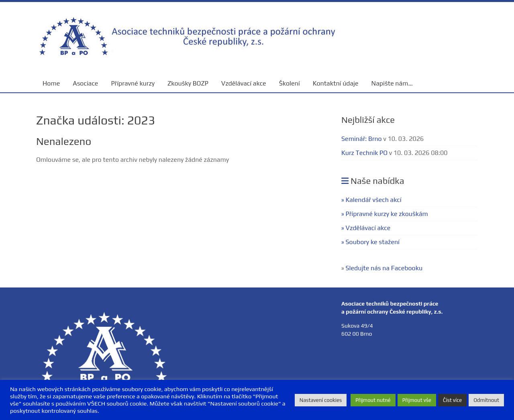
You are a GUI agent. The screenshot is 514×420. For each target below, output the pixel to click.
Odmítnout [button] (486, 400)
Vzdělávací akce (244, 83)
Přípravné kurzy (133, 83)
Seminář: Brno (362, 139)
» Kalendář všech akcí (371, 200)
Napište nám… (392, 83)
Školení (290, 83)
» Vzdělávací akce (366, 228)
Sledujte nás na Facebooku (384, 268)
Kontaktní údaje (336, 83)
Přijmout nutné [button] (373, 400)
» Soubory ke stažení (370, 242)
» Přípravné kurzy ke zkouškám (385, 214)
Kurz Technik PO (364, 153)
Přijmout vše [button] (417, 400)
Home (51, 83)
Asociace (85, 83)
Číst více (452, 400)
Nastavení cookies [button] (321, 400)
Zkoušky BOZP (188, 83)
